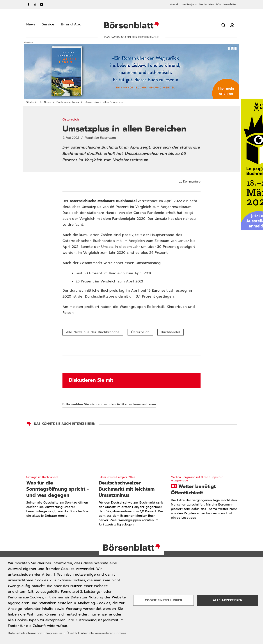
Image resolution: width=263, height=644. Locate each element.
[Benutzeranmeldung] (232, 25)
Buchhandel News (68, 102)
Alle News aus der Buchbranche (93, 332)
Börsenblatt (131, 25)
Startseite (32, 102)
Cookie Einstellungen (163, 600)
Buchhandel (171, 332)
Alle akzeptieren (228, 600)
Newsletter (230, 4)
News (47, 102)
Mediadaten (206, 4)
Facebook (28, 4)
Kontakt (175, 4)
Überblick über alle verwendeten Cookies (96, 633)
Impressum (54, 633)
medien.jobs (189, 4)
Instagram (35, 4)
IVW (219, 4)
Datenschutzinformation (25, 633)
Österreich (140, 332)
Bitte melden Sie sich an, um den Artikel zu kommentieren (109, 404)
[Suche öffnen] (224, 25)
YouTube (42, 4)
